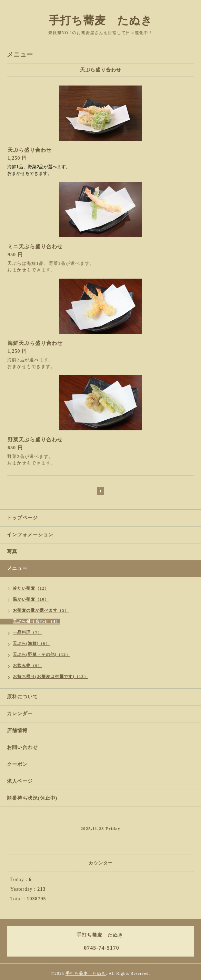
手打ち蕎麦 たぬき (100, 20)
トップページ (22, 518)
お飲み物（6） (27, 666)
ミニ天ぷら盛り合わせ (35, 247)
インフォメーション (30, 535)
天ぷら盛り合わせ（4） (36, 621)
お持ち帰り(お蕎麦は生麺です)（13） (51, 677)
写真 (12, 552)
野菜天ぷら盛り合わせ (35, 440)
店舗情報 (17, 731)
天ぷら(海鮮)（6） (31, 643)
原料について (22, 697)
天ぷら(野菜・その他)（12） (42, 654)
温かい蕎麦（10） (31, 599)
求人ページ (20, 781)
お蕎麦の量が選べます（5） (41, 610)
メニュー (17, 568)
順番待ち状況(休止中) (32, 798)
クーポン (17, 764)
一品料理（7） (27, 632)
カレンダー (20, 714)
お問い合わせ (22, 747)
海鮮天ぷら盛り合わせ (35, 343)
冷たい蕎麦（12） (31, 588)
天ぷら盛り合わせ (30, 150)
